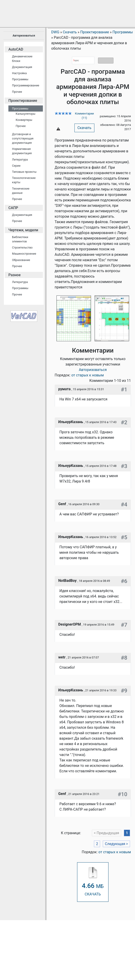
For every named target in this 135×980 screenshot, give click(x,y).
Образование (21, 260)
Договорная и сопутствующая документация (23, 138)
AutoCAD (16, 49)
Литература (20, 160)
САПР (13, 208)
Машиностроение (24, 254)
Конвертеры (24, 120)
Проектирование (23, 101)
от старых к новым (87, 375)
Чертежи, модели (23, 230)
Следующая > (116, 844)
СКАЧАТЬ (93, 882)
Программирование (26, 85)
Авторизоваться (24, 35)
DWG (55, 32)
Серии (16, 166)
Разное (15, 275)
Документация (22, 67)
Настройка (19, 73)
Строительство (22, 247)
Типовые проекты (24, 172)
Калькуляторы (26, 114)
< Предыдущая (107, 833)
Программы (20, 79)
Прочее (17, 92)
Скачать (84, 128)
